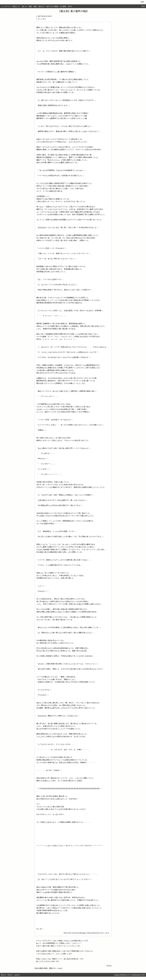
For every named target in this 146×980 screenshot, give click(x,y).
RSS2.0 (10, 975)
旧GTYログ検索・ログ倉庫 (56, 6)
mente (109, 966)
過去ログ (42, 6)
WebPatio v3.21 (125, 975)
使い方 (25, 6)
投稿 (30, 6)
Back (143, 6)
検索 (35, 6)
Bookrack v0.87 (140, 975)
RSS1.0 (3, 975)
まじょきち (42, 19)
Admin (70, 6)
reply (60, 968)
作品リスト (16, 6)
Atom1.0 (17, 975)
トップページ (6, 6)
